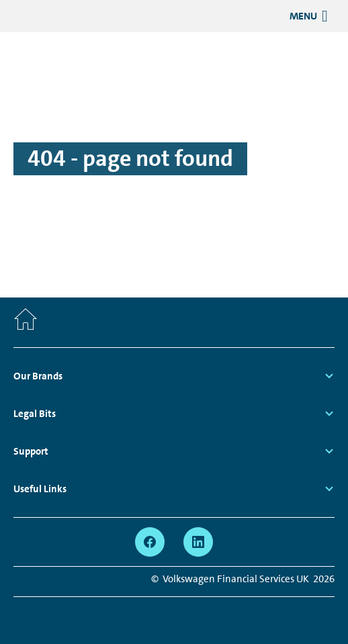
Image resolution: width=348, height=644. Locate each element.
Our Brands (38, 376)
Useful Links (40, 489)
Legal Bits (35, 414)
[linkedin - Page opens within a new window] (198, 542)
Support (31, 451)
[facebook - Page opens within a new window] (150, 542)
